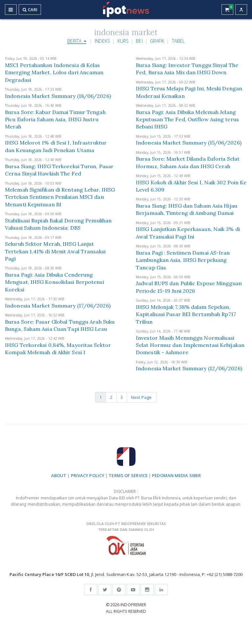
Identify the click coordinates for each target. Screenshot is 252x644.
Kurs (123, 41)
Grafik (157, 41)
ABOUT (59, 475)
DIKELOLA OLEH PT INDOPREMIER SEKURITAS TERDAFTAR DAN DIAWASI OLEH (126, 538)
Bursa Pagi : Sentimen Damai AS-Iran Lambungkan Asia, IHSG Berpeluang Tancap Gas (183, 260)
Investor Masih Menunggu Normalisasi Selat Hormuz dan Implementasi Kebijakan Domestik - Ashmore (190, 345)
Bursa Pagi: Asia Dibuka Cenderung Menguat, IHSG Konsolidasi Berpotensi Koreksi (54, 282)
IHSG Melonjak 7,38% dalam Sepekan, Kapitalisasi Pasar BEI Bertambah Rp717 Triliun (186, 314)
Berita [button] (77, 41)
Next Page (142, 397)
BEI (139, 41)
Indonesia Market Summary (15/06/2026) (189, 143)
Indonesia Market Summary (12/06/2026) (189, 368)
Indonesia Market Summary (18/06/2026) (58, 96)
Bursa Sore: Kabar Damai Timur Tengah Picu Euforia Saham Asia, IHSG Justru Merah (55, 119)
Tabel (178, 41)
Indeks (102, 41)
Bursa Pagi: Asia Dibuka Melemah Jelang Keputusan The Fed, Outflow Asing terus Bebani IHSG (187, 119)
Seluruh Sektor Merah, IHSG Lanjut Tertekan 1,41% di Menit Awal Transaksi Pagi (55, 251)
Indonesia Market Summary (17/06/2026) (58, 306)
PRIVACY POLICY (88, 475)
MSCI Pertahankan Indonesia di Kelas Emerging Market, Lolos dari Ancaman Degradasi (54, 72)
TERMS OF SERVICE (128, 475)
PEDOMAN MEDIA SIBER (176, 475)
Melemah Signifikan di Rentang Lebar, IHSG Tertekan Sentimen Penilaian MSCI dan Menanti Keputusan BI (60, 197)
